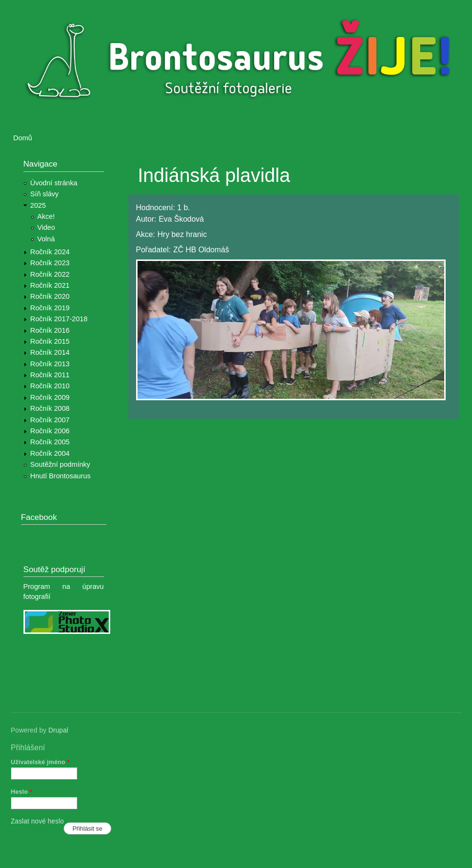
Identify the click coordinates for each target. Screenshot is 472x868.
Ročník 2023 (50, 263)
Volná (46, 239)
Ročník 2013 (50, 364)
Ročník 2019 (50, 308)
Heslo (22, 792)
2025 (38, 205)
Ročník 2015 (50, 341)
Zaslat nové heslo (38, 821)
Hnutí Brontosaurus (60, 476)
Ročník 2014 (50, 352)
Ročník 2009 (50, 397)
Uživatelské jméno (40, 762)
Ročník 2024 (50, 252)
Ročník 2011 (50, 375)
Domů (23, 138)
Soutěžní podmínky (60, 464)
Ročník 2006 (50, 431)
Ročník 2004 (50, 453)
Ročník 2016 (50, 330)
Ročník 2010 (50, 386)
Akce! (46, 216)
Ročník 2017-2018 (59, 319)
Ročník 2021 (50, 285)
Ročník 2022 (50, 274)
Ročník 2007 (50, 420)
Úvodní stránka (54, 183)
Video (46, 227)
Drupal (58, 730)
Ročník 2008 (50, 408)
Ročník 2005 (50, 442)
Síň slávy (44, 194)
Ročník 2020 (50, 296)
